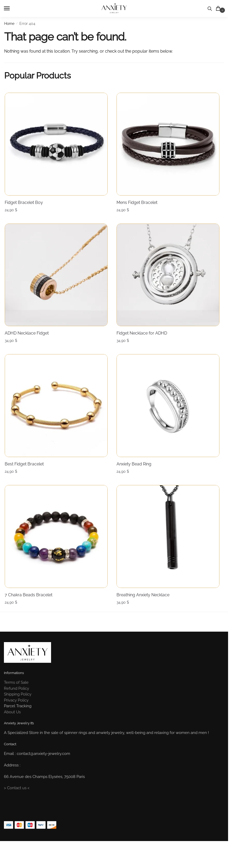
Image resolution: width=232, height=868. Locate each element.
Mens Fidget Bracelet (139, 201)
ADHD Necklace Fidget (26, 337)
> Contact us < (17, 807)
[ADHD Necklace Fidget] (57, 277)
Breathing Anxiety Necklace (145, 608)
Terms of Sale (16, 702)
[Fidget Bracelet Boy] (57, 142)
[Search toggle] (210, 9)
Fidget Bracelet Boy (23, 201)
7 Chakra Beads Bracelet (28, 608)
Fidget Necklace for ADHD (143, 337)
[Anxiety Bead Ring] (171, 413)
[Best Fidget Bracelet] (57, 413)
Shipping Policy (18, 714)
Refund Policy (16, 708)
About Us (12, 731)
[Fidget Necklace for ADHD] (171, 277)
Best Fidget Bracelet (24, 473)
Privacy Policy (16, 719)
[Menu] (12, 9)
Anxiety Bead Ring (136, 473)
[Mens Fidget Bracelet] (171, 142)
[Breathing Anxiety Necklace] (171, 549)
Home (9, 24)
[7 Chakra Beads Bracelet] (57, 549)
